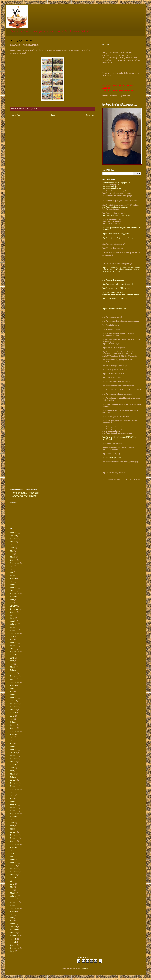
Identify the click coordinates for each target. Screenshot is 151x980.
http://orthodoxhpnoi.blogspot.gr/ (115, 207)
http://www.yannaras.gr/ (112, 189)
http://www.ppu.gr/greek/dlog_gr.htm (116, 234)
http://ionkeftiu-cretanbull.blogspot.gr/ (116, 288)
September (15, 563)
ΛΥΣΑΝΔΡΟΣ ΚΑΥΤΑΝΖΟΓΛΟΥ (25, 496)
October (13, 542)
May (12, 551)
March (13, 557)
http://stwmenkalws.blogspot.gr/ (116, 183)
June (12, 548)
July (12, 545)
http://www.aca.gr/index (112, 458)
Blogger (86, 968)
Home (53, 115)
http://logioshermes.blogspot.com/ (115, 298)
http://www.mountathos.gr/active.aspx (116, 215)
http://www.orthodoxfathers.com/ (114, 309)
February (14, 533)
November (14, 539)
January (13, 536)
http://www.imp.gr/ (110, 187)
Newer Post (15, 115)
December (14, 575)
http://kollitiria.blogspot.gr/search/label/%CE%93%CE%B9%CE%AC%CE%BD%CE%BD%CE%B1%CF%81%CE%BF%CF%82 (122, 270)
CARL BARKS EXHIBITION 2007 (26, 493)
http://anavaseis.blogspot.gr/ (113, 280)
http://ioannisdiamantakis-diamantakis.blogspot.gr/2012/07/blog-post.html (121, 293)
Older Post (90, 115)
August (13, 578)
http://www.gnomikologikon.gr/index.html (118, 284)
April (12, 554)
